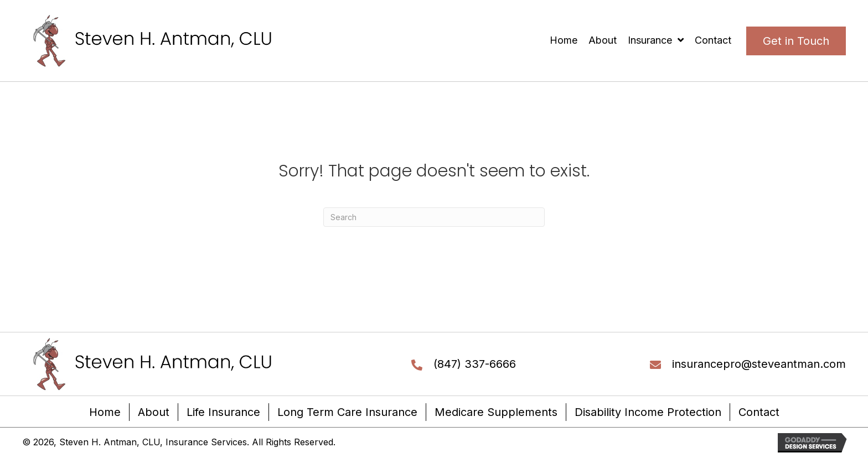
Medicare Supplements (496, 412)
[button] (796, 41)
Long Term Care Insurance (347, 412)
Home (105, 412)
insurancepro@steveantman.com (759, 364)
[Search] (434, 217)
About (154, 412)
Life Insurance (223, 412)
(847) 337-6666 (475, 364)
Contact (759, 412)
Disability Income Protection (648, 412)
